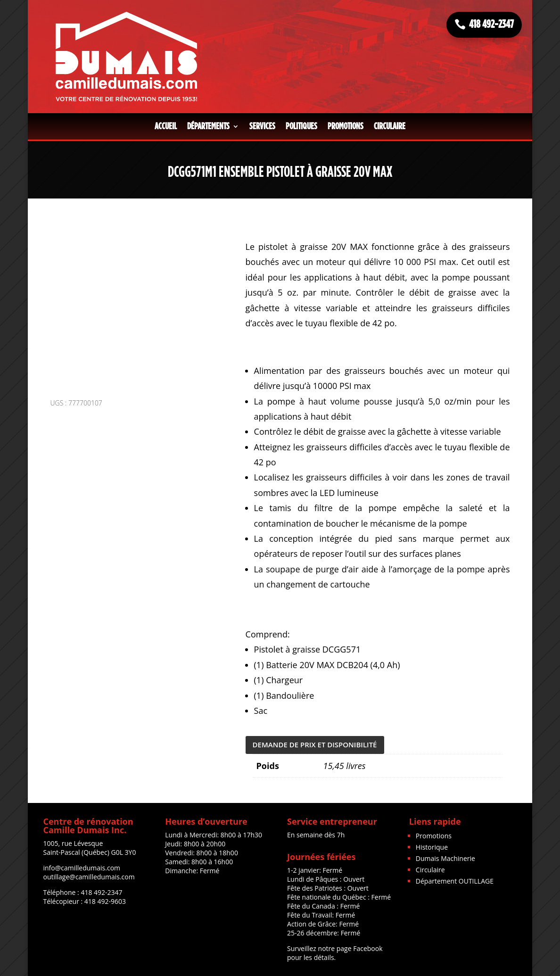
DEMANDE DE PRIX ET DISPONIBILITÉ (315, 744)
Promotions (346, 126)
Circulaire (390, 126)
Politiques (301, 126)
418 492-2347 (491, 25)
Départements (208, 126)
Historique (432, 847)
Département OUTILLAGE (455, 881)
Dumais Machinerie (445, 858)
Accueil (166, 126)
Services (262, 126)
